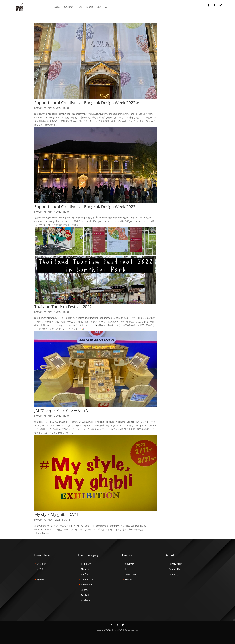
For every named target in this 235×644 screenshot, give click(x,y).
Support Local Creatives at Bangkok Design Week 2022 (85, 206)
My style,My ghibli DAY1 (56, 514)
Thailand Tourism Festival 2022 (63, 307)
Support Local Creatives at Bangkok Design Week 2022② (87, 103)
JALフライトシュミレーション (62, 410)
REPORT (67, 108)
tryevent (41, 108)
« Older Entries (42, 533)
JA (106, 7)
